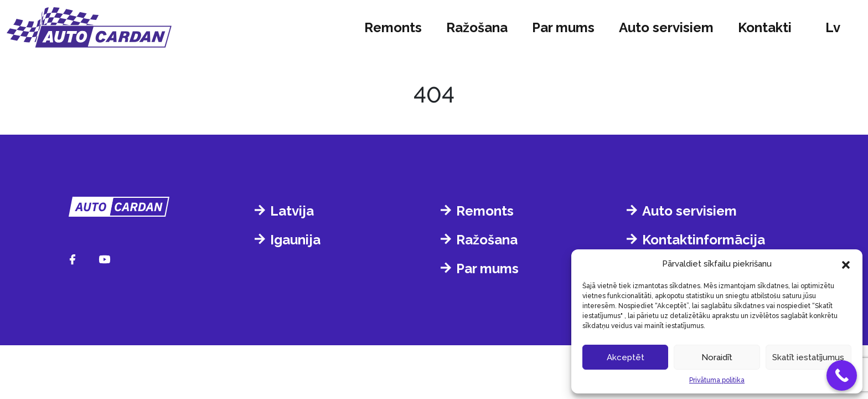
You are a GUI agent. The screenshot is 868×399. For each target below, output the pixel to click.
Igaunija (295, 240)
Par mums (563, 27)
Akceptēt (626, 357)
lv (833, 27)
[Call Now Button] (842, 375)
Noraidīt (717, 357)
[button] (846, 264)
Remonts (393, 27)
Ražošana (477, 27)
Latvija (292, 211)
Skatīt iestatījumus (808, 357)
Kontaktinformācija (704, 240)
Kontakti (765, 27)
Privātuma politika (717, 380)
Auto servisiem (666, 27)
